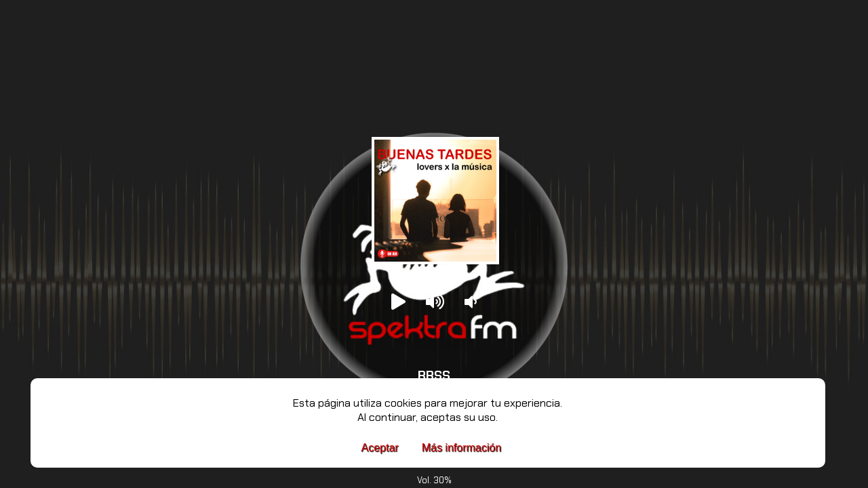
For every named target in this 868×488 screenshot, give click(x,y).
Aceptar (380, 448)
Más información (461, 448)
